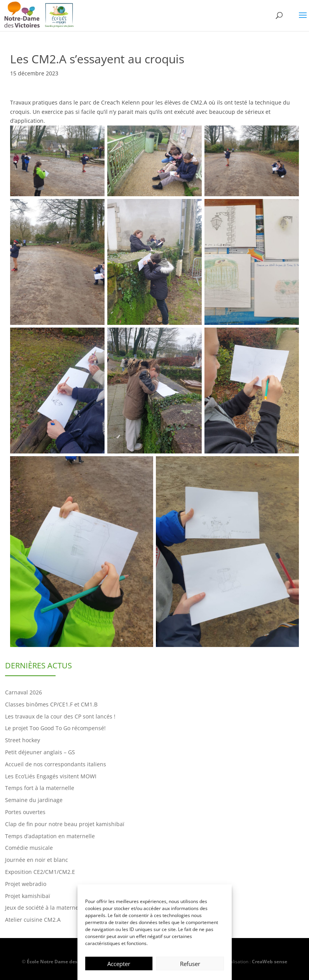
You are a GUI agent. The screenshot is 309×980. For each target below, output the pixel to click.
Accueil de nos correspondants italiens (56, 764)
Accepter (119, 964)
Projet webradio (26, 884)
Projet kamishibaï (28, 896)
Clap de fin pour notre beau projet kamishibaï (65, 824)
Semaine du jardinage (34, 800)
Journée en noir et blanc (37, 860)
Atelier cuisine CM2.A (33, 920)
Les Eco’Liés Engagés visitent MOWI (51, 776)
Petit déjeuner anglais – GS (40, 752)
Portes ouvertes (25, 812)
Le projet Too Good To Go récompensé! (55, 728)
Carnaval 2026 (24, 692)
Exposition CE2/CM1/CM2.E (40, 872)
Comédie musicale (29, 848)
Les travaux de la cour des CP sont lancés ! (60, 716)
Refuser (190, 964)
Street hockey (23, 740)
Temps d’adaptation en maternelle (50, 836)
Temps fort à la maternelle (40, 788)
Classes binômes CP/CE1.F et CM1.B (51, 704)
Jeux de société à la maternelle (45, 908)
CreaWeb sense (270, 962)
